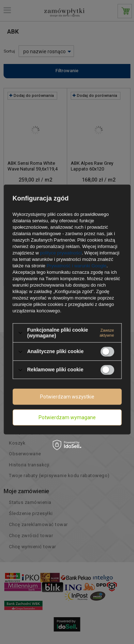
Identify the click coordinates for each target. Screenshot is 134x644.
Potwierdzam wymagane (67, 417)
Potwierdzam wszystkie (67, 397)
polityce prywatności (61, 253)
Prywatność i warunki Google (76, 266)
